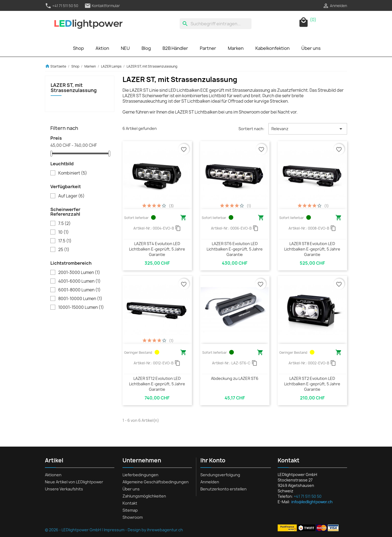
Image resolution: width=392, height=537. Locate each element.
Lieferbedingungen (140, 475)
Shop (78, 48)
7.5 (65, 224)
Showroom (133, 517)
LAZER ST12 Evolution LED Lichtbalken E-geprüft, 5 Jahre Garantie (157, 384)
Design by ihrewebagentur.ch (155, 530)
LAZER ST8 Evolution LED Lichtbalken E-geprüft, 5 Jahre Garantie (312, 249)
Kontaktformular (102, 6)
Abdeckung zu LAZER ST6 (235, 378)
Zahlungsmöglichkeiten (144, 496)
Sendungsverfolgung (220, 475)
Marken (236, 48)
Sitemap (130, 510)
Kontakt (130, 503)
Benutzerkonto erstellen (223, 489)
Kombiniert (73, 173)
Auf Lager (71, 196)
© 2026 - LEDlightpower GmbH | (74, 530)
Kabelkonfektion (272, 48)
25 (64, 250)
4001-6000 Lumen (79, 281)
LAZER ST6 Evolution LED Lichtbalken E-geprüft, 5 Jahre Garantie (235, 249)
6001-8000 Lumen (79, 290)
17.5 (65, 241)
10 (64, 232)
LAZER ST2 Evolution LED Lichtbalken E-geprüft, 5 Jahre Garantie (312, 384)
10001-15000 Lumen (81, 307)
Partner (208, 48)
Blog (146, 48)
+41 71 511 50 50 (62, 6)
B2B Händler (175, 48)
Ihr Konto (213, 460)
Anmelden (210, 482)
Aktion (102, 48)
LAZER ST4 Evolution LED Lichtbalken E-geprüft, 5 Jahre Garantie (157, 249)
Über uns (311, 48)
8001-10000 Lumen (80, 299)
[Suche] (216, 24)
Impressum (114, 530)
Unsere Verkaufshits (64, 489)
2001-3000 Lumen (79, 273)
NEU (125, 48)
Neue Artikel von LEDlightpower (74, 482)
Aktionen (53, 475)
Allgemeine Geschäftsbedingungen (156, 482)
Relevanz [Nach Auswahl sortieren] (308, 129)
